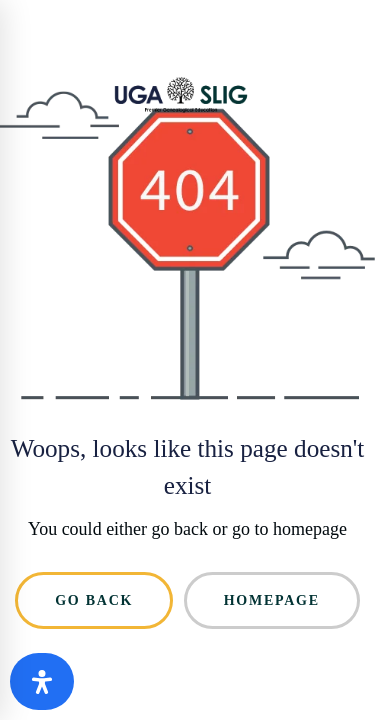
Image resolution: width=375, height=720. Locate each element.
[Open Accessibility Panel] (42, 681)
